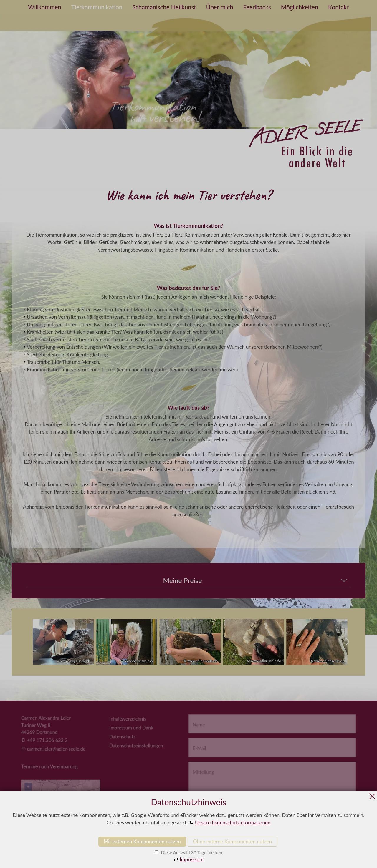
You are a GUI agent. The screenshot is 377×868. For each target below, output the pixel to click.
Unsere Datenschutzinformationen (233, 823)
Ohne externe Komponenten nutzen (232, 841)
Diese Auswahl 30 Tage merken (191, 852)
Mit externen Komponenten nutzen (142, 841)
